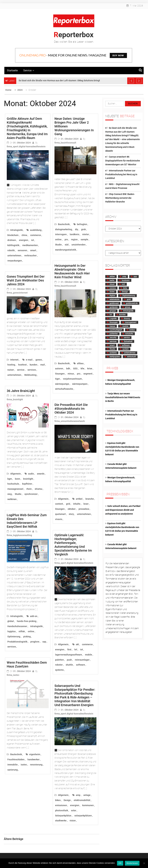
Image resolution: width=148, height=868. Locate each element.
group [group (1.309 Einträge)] (128, 307)
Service (29, 70)
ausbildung (36, 230)
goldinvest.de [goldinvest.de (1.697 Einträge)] (132, 303)
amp (78, 795)
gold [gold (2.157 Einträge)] (129, 299)
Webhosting (30, 375)
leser (86, 504)
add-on (34, 616)
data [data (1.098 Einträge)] (125, 288)
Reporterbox (74, 35)
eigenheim (35, 754)
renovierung (36, 765)
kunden (34, 365)
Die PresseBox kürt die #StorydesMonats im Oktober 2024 (71, 409)
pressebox (84, 509)
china (24, 235)
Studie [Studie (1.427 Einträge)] (112, 349)
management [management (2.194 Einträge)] (131, 322)
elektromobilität (82, 800)
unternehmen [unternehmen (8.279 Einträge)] (130, 353)
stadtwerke (61, 821)
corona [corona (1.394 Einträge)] (113, 288)
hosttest (22, 365)
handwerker (34, 759)
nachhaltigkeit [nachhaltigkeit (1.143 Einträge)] (116, 330)
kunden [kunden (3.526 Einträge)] (122, 315)
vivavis (59, 519)
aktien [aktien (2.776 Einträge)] (112, 277)
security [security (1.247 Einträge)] (113, 338)
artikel (79, 499)
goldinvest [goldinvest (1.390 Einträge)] (114, 303)
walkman (12, 499)
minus (71, 374)
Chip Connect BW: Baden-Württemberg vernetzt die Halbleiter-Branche (120, 198)
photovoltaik (62, 810)
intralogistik (36, 626)
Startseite (12, 70)
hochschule (13, 484)
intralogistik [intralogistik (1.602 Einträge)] (128, 311)
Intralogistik (16, 230)
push (69, 660)
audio (31, 474)
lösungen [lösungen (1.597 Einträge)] (114, 322)
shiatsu (38, 489)
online (31, 631)
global (11, 621)
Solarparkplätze (63, 816)
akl (77, 644)
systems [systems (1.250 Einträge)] (113, 353)
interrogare (61, 234)
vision (73, 821)
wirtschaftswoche (64, 389)
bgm (10, 479)
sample (84, 239)
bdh (68, 369)
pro (66, 239)
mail (43, 365)
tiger (58, 379)
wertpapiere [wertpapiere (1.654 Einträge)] (115, 357)
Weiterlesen (132, 863)
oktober (72, 509)
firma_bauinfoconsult (65, 143)
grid (68, 504)
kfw (82, 369)
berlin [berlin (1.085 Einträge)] (112, 280)
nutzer (11, 370)
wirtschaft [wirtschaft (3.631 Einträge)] (131, 357)
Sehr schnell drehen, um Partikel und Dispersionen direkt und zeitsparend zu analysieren (123, 510)
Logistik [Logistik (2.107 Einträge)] (113, 319)
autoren (59, 369)
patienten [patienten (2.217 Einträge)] (114, 334)
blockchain (13, 235)
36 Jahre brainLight (21, 391)
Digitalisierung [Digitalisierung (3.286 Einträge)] (129, 296)
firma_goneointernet (17, 293)
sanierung (13, 770)
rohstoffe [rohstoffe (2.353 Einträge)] (129, 334)
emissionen (61, 805)
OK (120, 863)
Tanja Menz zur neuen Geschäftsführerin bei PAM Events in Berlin (123, 397)
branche (90, 499)
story (71, 514)
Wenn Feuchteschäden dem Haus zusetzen (27, 664)
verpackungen (15, 261)
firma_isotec (13, 675)
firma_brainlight (15, 399)
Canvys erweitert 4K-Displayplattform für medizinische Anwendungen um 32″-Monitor (123, 161)
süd (67, 245)
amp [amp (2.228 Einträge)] (124, 277)
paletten (59, 660)
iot (33, 240)
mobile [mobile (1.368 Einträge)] (125, 326)
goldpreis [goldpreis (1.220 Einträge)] (114, 307)
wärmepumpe (62, 384)
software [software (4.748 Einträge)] (126, 345)
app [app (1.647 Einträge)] (135, 277)
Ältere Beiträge (14, 839)
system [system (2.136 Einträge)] (126, 349)
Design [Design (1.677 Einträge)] (125, 292)
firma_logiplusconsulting (19, 535)
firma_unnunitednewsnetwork (70, 421)
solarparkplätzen (83, 816)
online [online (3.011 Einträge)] (132, 330)
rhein (29, 489)
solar (74, 810)
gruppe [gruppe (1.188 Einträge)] (113, 311)
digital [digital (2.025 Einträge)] (112, 296)
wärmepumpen (80, 384)
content (59, 504)
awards (41, 474)
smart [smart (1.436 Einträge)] (112, 345)
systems (59, 670)
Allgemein (16, 474)
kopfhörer (27, 484)
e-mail (29, 360)
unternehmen (14, 256)
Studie (18, 494)
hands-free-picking (27, 621)
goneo (39, 360)
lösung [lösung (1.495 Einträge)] (127, 319)
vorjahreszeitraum (72, 379)
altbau (80, 363)
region (74, 239)
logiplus (11, 631)
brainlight (28, 479)
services (32, 370)
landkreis (74, 234)
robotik (11, 250)
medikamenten (30, 245)
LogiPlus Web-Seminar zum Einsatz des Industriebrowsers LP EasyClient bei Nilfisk (27, 521)
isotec (24, 765)
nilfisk (22, 631)
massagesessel (15, 489)
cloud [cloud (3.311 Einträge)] (112, 284)
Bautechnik (16, 754)
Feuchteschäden (16, 759)
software (81, 665)
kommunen (88, 805)
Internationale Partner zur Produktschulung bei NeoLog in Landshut (121, 174)
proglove (35, 642)
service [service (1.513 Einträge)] (127, 338)
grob (83, 229)
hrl (76, 650)
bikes (58, 800)
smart (33, 250)
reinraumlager (82, 660)
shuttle (69, 665)
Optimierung (14, 637)
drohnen (12, 240)
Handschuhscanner (17, 626)
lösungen (60, 374)
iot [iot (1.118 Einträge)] (111, 315)
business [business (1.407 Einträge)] (126, 280)
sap (44, 642)
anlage (87, 795)
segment (88, 374)
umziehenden (78, 245)
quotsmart (60, 514)
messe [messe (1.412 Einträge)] (112, 326)
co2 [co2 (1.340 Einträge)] (123, 284)
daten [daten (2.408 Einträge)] (112, 292)
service (21, 370)
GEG (75, 369)
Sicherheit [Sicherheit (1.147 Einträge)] (128, 341)
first (69, 650)
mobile (89, 655)
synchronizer (31, 494)
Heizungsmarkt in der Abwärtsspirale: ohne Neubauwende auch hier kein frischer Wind (72, 271)
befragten (82, 224)
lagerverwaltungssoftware (69, 655)
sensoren (22, 250)
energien (24, 240)
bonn (18, 479)
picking (27, 637)
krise (90, 369)
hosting (11, 365)
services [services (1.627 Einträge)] (113, 341)
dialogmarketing (64, 229)
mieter (86, 234)
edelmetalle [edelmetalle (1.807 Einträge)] (114, 299)
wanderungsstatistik (66, 250)
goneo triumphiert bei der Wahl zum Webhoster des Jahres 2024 (26, 280)
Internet (14, 360)
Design (67, 800)
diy (77, 229)
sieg (10, 494)
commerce (36, 235)
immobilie (13, 765)
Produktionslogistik (17, 642)
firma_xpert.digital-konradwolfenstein (26, 147)
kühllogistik (13, 245)
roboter (59, 665)
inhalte (77, 504)
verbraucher (30, 256)
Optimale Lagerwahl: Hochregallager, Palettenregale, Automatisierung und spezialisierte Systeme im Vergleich (73, 545)
